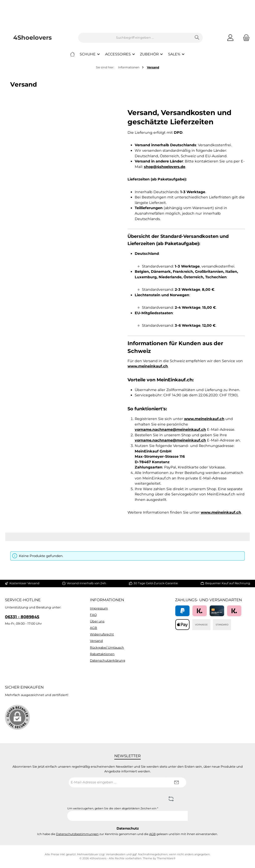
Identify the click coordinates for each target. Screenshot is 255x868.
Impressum (99, 608)
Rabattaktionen (102, 654)
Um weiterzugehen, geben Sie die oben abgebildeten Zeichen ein (113, 808)
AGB (94, 628)
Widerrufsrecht (102, 634)
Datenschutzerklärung (108, 660)
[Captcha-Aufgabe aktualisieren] (171, 799)
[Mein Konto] (230, 38)
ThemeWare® (166, 858)
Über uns (97, 621)
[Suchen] (197, 38)
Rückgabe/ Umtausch (107, 648)
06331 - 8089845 (22, 617)
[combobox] (135, 38)
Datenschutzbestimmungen (77, 834)
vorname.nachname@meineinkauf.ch (170, 430)
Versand (96, 641)
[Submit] (176, 782)
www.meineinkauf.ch (148, 366)
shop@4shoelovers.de (165, 167)
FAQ (93, 615)
